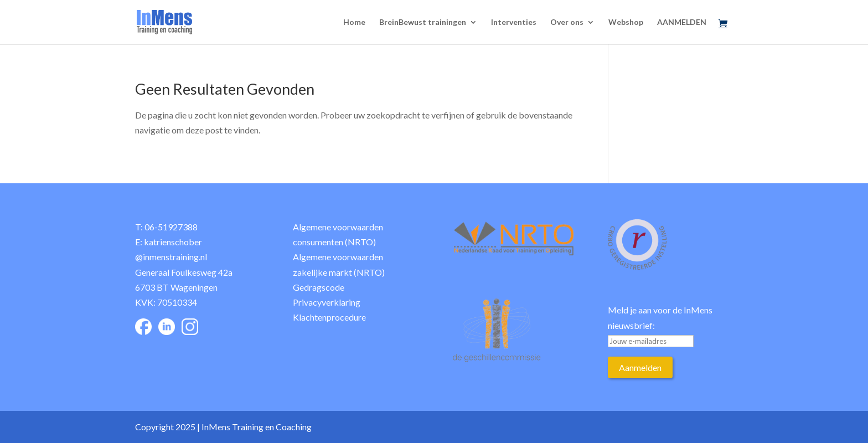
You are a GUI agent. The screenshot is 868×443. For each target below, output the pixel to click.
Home (354, 22)
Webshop (626, 22)
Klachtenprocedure (329, 317)
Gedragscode (319, 287)
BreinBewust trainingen (423, 22)
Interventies (514, 22)
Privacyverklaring (327, 302)
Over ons (567, 22)
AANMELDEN (682, 22)
